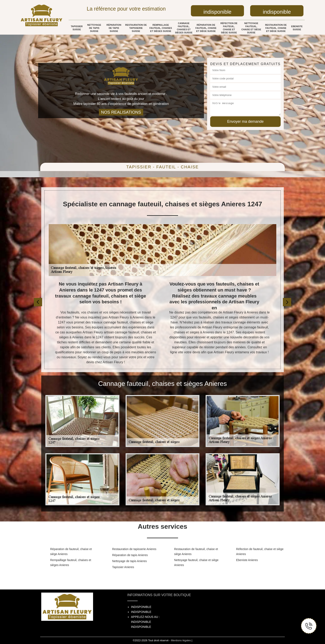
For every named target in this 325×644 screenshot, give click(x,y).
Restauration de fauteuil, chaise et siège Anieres (196, 552)
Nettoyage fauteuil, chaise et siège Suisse (251, 28)
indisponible (217, 12)
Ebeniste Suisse (297, 28)
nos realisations (121, 112)
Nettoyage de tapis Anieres (129, 561)
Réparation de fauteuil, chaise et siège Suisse (206, 28)
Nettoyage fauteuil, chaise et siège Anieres (196, 563)
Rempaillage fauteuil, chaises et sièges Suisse (161, 28)
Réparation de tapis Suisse (114, 28)
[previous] (38, 302)
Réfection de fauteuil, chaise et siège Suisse (229, 28)
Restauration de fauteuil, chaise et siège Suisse (276, 28)
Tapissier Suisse (77, 28)
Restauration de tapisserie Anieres (134, 549)
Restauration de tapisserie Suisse (136, 28)
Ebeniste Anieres (247, 560)
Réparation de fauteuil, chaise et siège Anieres (71, 552)
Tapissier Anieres (123, 567)
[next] (287, 302)
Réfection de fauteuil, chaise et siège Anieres (260, 552)
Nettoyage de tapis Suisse (94, 28)
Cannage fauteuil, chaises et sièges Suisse (184, 28)
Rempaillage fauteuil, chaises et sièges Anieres (71, 563)
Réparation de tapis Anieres (130, 555)
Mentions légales (181, 640)
